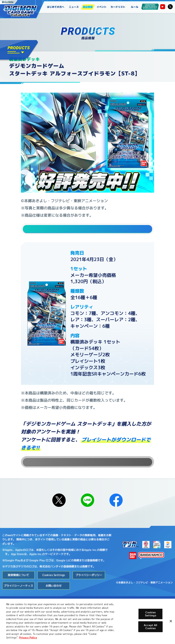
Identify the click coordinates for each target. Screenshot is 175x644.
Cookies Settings (54, 590)
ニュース (74, 7)
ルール (135, 7)
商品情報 (88, 7)
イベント (102, 7)
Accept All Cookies (150, 627)
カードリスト (118, 7)
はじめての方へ (56, 7)
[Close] (171, 621)
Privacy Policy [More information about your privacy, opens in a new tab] (28, 638)
